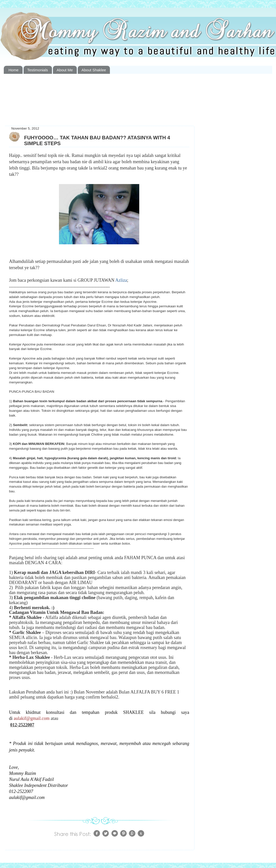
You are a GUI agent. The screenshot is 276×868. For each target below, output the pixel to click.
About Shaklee (94, 70)
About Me (65, 70)
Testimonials (38, 70)
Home (14, 70)
